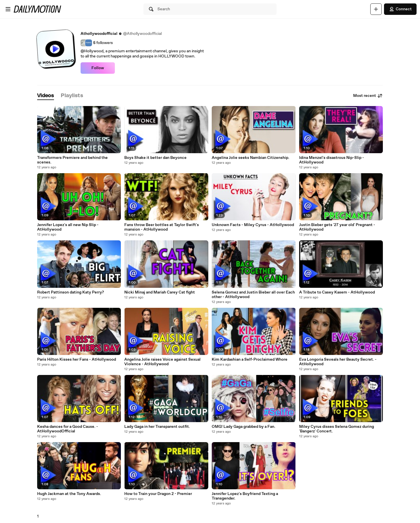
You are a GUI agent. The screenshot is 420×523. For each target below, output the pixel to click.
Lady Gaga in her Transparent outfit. (157, 427)
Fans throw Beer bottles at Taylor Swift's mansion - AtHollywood (162, 227)
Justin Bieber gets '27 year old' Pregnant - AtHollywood (337, 227)
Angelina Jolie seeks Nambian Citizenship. (251, 158)
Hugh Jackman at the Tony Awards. (69, 494)
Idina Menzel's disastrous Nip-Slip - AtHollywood (332, 160)
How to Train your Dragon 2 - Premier (158, 494)
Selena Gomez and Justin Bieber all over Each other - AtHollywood (253, 295)
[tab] (46, 96)
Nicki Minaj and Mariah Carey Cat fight (160, 292)
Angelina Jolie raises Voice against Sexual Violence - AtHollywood (162, 362)
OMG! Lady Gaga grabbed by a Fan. (244, 427)
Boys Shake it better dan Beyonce (155, 158)
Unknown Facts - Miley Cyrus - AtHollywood (253, 225)
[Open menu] (8, 9)
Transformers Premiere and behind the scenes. (72, 160)
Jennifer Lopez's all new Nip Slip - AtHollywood (68, 227)
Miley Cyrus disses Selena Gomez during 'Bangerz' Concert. (337, 429)
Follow (98, 68)
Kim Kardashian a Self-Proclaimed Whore (250, 360)
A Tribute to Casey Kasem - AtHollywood (337, 292)
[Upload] (376, 9)
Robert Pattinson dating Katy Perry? (71, 292)
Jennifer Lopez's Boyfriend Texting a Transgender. (245, 496)
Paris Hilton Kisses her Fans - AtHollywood (77, 360)
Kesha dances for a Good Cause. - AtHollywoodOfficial (68, 429)
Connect (400, 9)
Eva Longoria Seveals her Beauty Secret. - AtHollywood (338, 362)
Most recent (368, 96)
